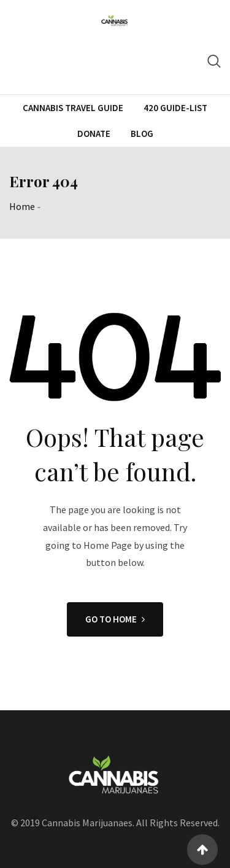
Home (22, 206)
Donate (94, 134)
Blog (142, 134)
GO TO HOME (115, 619)
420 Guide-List (175, 108)
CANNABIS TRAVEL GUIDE (73, 108)
